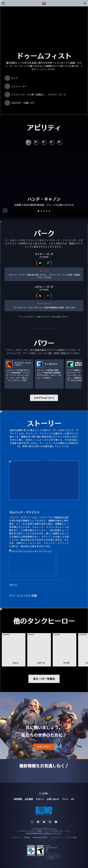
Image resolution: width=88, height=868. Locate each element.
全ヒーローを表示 (44, 679)
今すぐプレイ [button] (44, 747)
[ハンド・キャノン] (28, 143)
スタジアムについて (44, 398)
